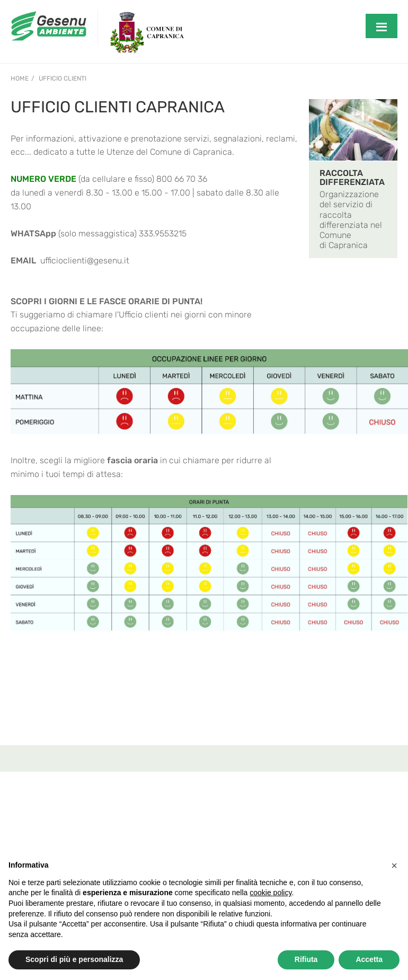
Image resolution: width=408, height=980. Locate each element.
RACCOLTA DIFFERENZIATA (352, 178)
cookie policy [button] (270, 893)
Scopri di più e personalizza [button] (74, 959)
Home (20, 78)
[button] (394, 866)
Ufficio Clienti (63, 78)
